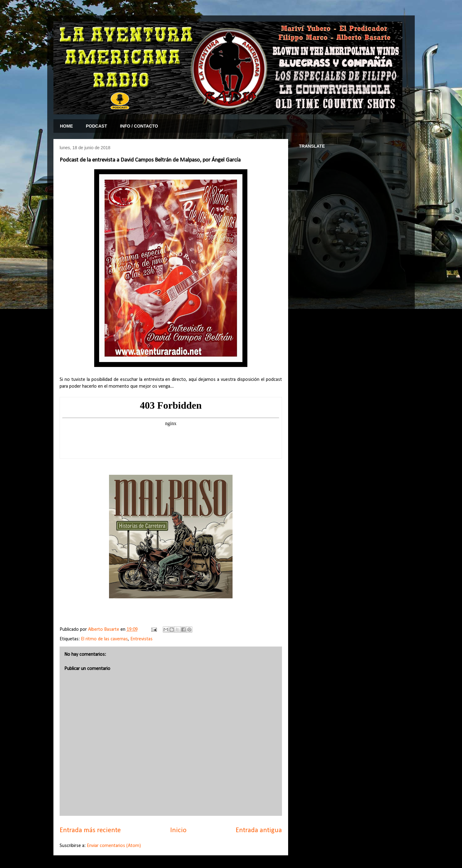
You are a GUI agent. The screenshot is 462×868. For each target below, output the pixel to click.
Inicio (178, 830)
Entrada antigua (259, 830)
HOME (66, 126)
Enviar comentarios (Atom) (114, 846)
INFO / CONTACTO (139, 126)
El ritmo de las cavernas (104, 639)
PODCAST (96, 126)
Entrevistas (141, 639)
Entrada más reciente (90, 830)
